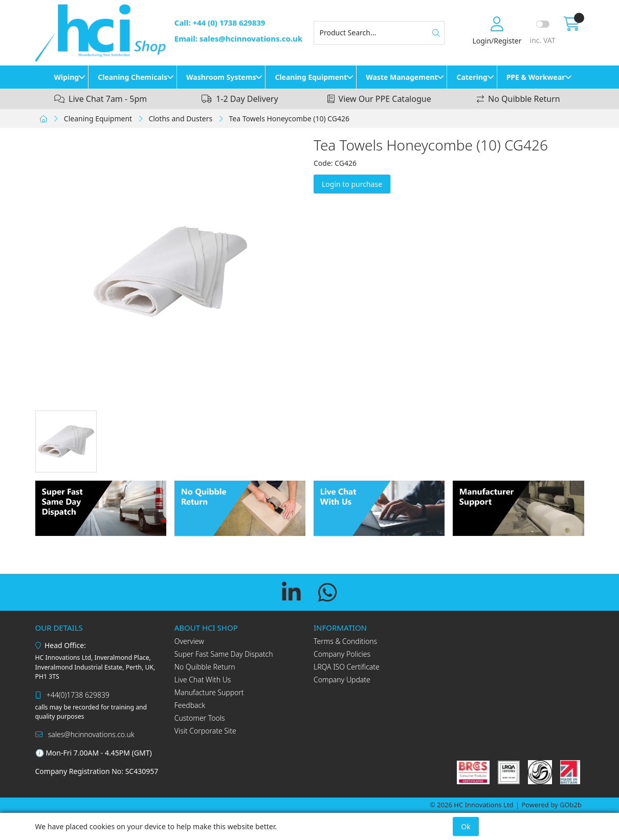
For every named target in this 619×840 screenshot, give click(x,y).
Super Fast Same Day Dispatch (224, 654)
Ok (466, 826)
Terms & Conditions (345, 641)
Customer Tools (200, 718)
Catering (472, 77)
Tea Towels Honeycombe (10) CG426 (289, 119)
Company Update (342, 680)
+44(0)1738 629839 (72, 695)
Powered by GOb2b (551, 805)
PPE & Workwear (536, 77)
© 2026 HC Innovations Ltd (472, 805)
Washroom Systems (221, 77)
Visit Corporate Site (205, 731)
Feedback (190, 705)
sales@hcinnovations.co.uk (85, 734)
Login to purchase (352, 184)
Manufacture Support (209, 692)
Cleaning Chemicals (132, 77)
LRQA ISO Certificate (347, 667)
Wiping (66, 77)
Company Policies (342, 654)
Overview (189, 641)
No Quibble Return (205, 667)
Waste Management (402, 77)
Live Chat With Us (203, 680)
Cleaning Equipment (311, 77)
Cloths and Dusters (180, 119)
